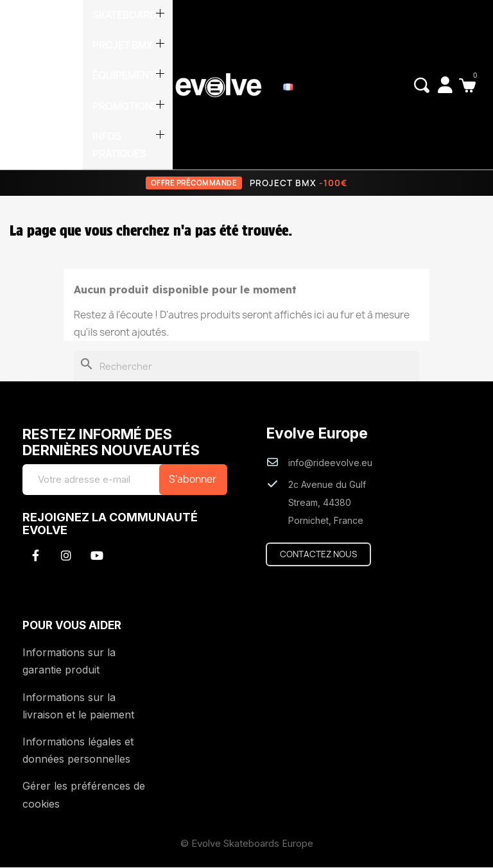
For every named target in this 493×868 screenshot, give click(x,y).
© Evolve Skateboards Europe (247, 844)
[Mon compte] (445, 85)
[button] (421, 85)
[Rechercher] (246, 368)
